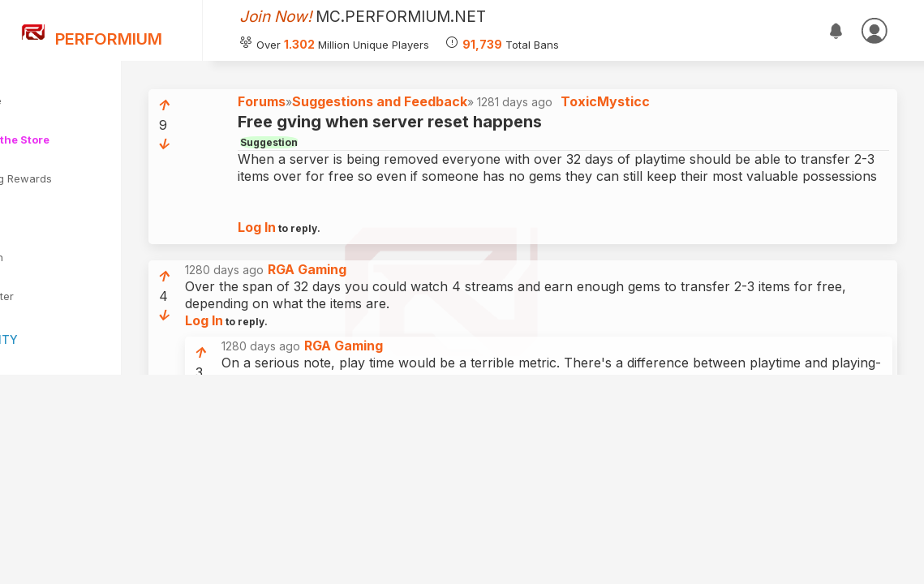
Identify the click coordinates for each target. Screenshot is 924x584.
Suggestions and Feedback (471, 109)
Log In (348, 252)
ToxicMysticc (696, 109)
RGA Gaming (398, 294)
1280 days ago (357, 295)
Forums (352, 109)
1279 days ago (435, 482)
